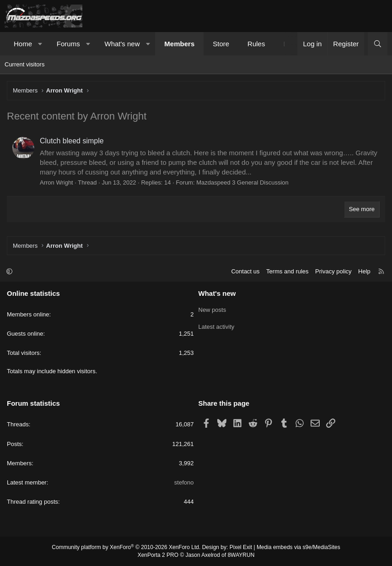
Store (221, 44)
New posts (212, 309)
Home (23, 44)
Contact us (245, 271)
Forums (68, 44)
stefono (184, 482)
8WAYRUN (241, 555)
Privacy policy (333, 271)
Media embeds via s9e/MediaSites (298, 547)
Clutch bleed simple (72, 141)
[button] (40, 44)
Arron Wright (56, 182)
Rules (256, 44)
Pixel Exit (241, 547)
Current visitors (24, 64)
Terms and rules (287, 271)
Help (364, 271)
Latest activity (217, 325)
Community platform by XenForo (126, 547)
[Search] (378, 44)
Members (179, 44)
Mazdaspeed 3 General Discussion (242, 182)
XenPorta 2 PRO (158, 555)
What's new (122, 44)
